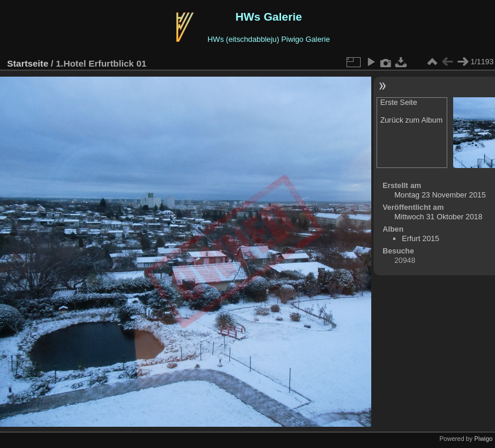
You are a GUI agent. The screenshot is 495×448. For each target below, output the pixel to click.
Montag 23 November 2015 (440, 195)
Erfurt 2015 (420, 238)
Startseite (28, 63)
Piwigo (484, 439)
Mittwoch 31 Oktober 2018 (438, 217)
